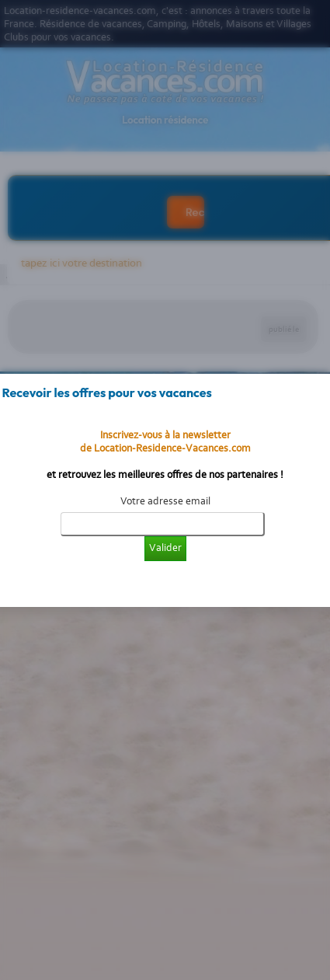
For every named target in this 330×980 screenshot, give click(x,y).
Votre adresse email (165, 501)
